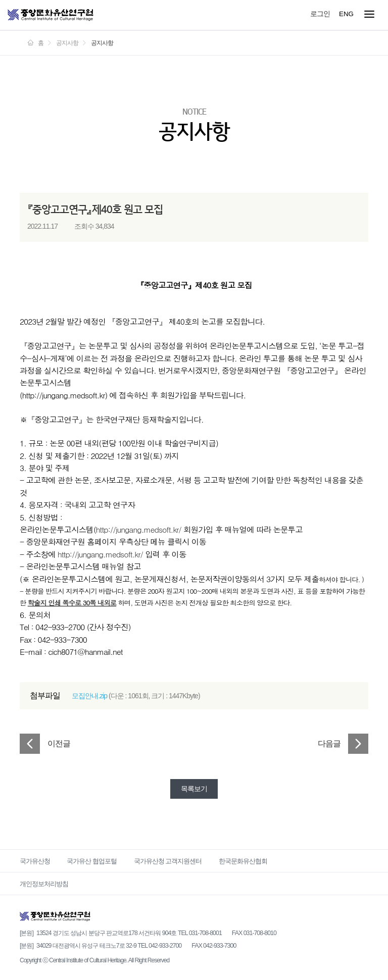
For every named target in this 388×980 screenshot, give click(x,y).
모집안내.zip (89, 696)
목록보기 (194, 789)
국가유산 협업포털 (92, 861)
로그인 (320, 14)
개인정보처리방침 (44, 884)
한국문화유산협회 (243, 861)
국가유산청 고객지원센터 (168, 861)
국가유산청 (35, 861)
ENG (346, 14)
